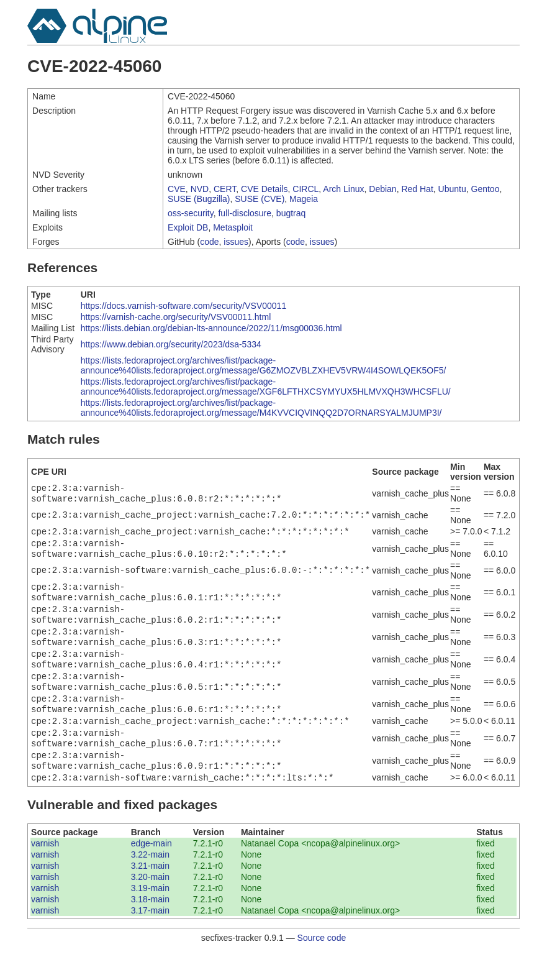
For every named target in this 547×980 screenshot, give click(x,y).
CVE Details (264, 189)
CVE (177, 189)
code (209, 242)
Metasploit (233, 227)
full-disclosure (245, 213)
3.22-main (150, 883)
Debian (382, 189)
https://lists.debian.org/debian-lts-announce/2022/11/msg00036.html (211, 328)
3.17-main (150, 939)
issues (236, 242)
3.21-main (150, 894)
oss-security (191, 213)
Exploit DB (188, 227)
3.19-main (150, 917)
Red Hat (417, 189)
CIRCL (305, 189)
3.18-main (150, 928)
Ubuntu (452, 189)
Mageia (304, 199)
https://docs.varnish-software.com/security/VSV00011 (183, 306)
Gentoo (486, 189)
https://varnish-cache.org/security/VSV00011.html (176, 317)
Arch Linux (343, 189)
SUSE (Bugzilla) (199, 199)
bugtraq (291, 213)
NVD (200, 189)
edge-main (151, 872)
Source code (322, 966)
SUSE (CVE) (260, 199)
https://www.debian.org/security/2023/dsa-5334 (171, 344)
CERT (225, 189)
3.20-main (150, 905)
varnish (45, 872)
